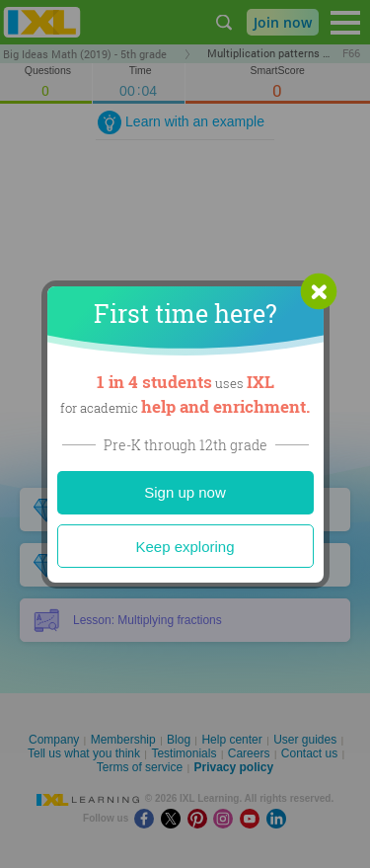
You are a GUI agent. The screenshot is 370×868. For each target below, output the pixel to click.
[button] (319, 291)
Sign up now (185, 492)
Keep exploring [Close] (185, 547)
